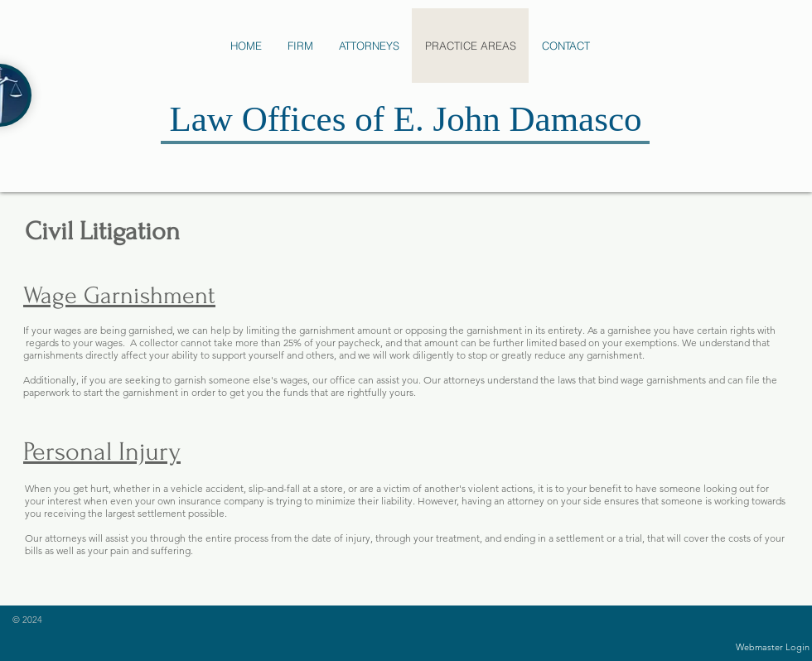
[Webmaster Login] (773, 647)
